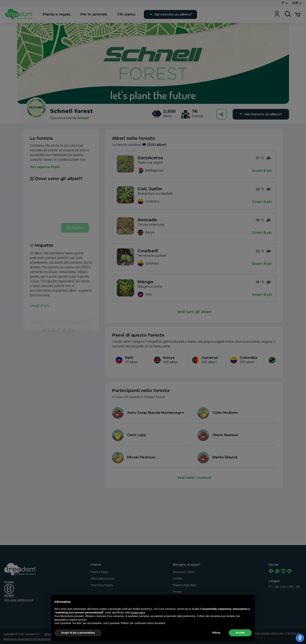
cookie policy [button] (138, 623)
